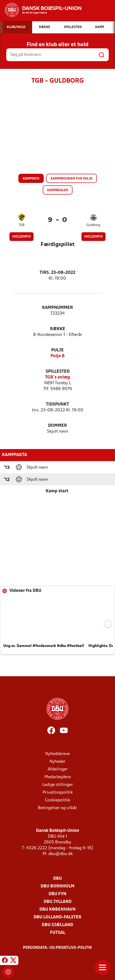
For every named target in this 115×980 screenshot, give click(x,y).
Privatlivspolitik (58, 793)
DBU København (57, 910)
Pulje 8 (57, 356)
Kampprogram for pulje (72, 179)
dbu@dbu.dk (61, 854)
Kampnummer (57, 308)
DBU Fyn (57, 894)
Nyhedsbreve (57, 754)
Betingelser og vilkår (57, 808)
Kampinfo (31, 179)
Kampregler (58, 190)
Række (58, 329)
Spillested (58, 372)
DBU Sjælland (57, 925)
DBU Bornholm (57, 886)
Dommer (57, 426)
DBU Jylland (58, 902)
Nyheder (57, 762)
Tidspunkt (57, 404)
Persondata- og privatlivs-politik (57, 948)
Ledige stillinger (58, 785)
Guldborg (93, 225)
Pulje (57, 350)
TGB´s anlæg (57, 377)
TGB (22, 225)
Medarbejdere (58, 777)
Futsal (58, 933)
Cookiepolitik (57, 800)
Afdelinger (58, 769)
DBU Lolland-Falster (57, 917)
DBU (57, 879)
